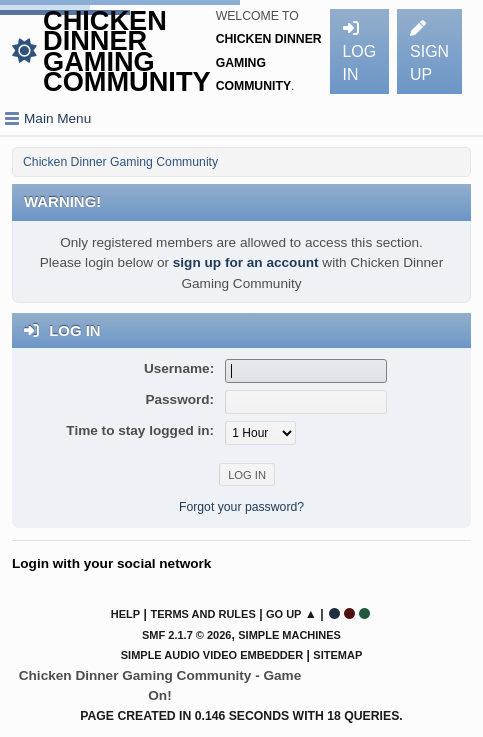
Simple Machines (289, 635)
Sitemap (337, 655)
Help (125, 614)
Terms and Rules (202, 614)
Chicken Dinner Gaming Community (127, 51)
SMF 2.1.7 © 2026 (186, 635)
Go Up (283, 614)
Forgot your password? (241, 507)
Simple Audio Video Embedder (212, 655)
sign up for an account (246, 262)
